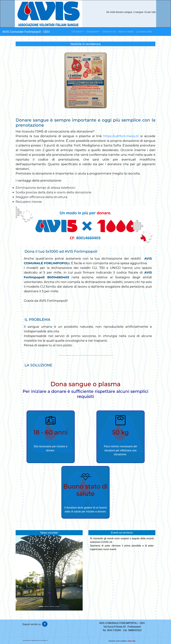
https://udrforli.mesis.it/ (121, 136)
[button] (21, 573)
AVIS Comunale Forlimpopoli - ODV (26, 32)
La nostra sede (144, 32)
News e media (126, 32)
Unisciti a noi (109, 32)
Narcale (132, 641)
